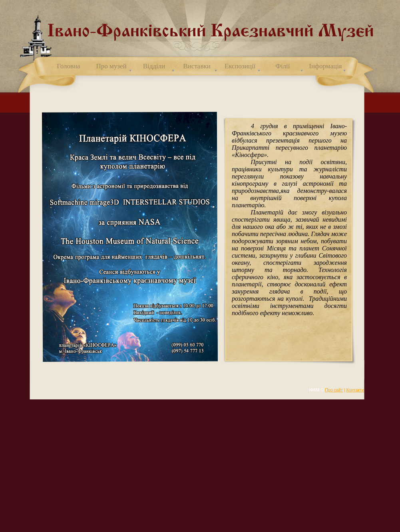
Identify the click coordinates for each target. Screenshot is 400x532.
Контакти (355, 390)
